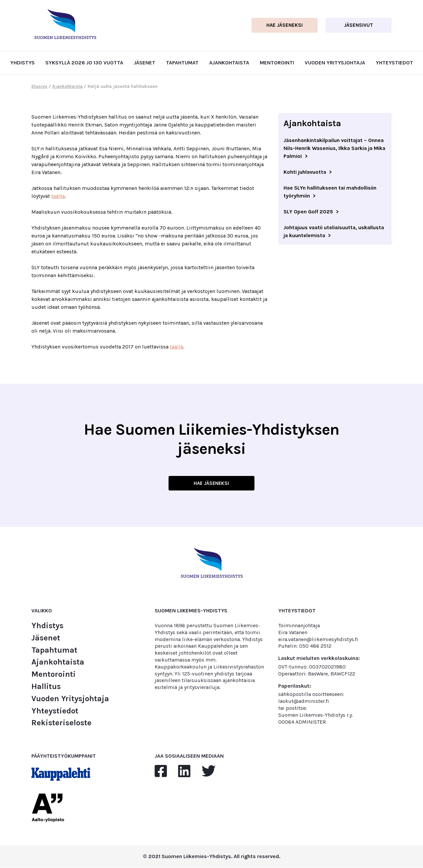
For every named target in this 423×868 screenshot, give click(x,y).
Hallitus (46, 687)
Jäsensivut (359, 25)
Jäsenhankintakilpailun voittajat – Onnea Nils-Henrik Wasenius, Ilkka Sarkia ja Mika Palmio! (334, 148)
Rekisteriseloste (61, 723)
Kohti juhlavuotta (305, 172)
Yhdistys (22, 63)
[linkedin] (184, 772)
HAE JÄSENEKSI (211, 483)
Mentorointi (277, 63)
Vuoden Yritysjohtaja (335, 63)
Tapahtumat (182, 63)
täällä (176, 347)
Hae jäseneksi (285, 25)
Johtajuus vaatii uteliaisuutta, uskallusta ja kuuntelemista (334, 231)
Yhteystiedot (394, 63)
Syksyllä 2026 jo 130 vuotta (84, 63)
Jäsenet (145, 63)
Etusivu (39, 86)
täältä (58, 196)
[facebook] (161, 772)
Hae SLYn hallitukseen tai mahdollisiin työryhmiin (330, 192)
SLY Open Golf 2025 (308, 212)
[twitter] (209, 772)
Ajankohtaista (229, 63)
